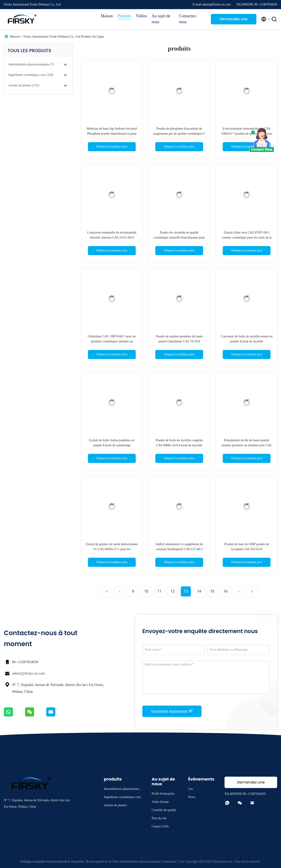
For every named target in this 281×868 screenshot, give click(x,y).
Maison (107, 16)
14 (199, 591)
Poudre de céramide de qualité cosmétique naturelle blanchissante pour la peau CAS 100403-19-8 (179, 238)
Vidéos (141, 16)
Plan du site (159, 818)
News (192, 797)
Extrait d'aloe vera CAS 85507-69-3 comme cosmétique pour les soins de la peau (247, 238)
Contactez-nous (188, 19)
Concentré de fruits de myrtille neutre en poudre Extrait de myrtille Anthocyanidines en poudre (247, 341)
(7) (31, 64)
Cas (190, 789)
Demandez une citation (234, 20)
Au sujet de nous (161, 19)
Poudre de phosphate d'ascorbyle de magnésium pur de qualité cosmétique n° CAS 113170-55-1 (179, 134)
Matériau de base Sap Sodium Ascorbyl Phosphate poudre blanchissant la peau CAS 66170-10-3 (112, 134)
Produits (124, 16)
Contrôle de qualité (164, 810)
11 (159, 591)
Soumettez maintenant (172, 711)
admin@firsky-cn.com (28, 673)
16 (225, 591)
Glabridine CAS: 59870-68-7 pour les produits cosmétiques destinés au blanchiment (112, 341)
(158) (31, 75)
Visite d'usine (160, 802)
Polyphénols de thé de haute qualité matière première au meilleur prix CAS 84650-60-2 (247, 445)
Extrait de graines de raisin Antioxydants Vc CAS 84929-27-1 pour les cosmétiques (112, 549)
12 (173, 591)
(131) (24, 85)
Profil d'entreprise (163, 794)
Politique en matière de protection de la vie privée (52, 862)
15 (212, 591)
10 (146, 591)
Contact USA (160, 826)
